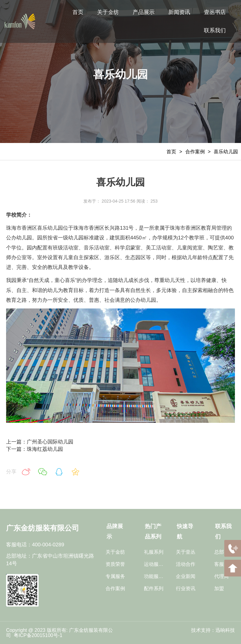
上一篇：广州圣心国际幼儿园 (40, 442)
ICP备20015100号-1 (41, 635)
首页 (171, 152)
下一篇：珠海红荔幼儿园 (35, 449)
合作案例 (195, 152)
